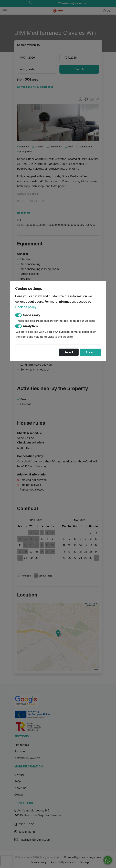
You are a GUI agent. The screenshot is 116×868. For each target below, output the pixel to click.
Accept (90, 352)
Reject (69, 352)
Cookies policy (26, 307)
